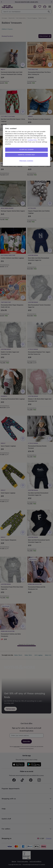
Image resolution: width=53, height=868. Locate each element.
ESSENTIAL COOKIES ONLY (26, 155)
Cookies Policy (32, 140)
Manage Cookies (26, 161)
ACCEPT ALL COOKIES (26, 150)
